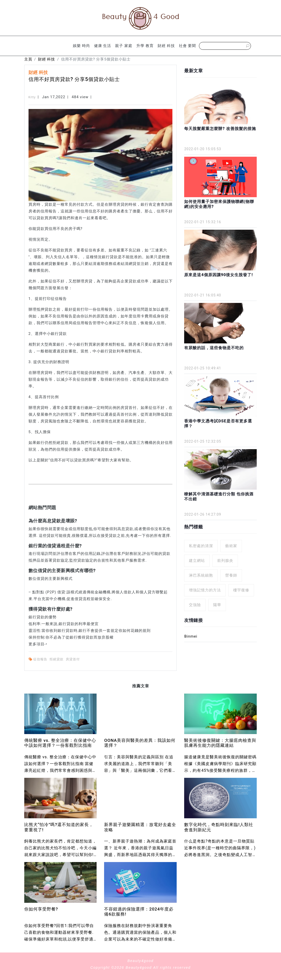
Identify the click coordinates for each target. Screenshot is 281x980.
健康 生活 (103, 46)
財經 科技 (166, 46)
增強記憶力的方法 (205, 590)
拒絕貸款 (57, 659)
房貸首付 (73, 659)
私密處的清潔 (201, 546)
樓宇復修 (241, 590)
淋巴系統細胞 (201, 575)
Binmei (191, 636)
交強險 (195, 605)
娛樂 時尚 (81, 46)
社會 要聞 (188, 46)
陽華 (217, 605)
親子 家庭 (124, 46)
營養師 (231, 575)
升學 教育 (145, 46)
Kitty (32, 97)
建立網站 (197, 561)
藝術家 (231, 546)
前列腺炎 (225, 561)
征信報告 (41, 659)
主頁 (28, 59)
